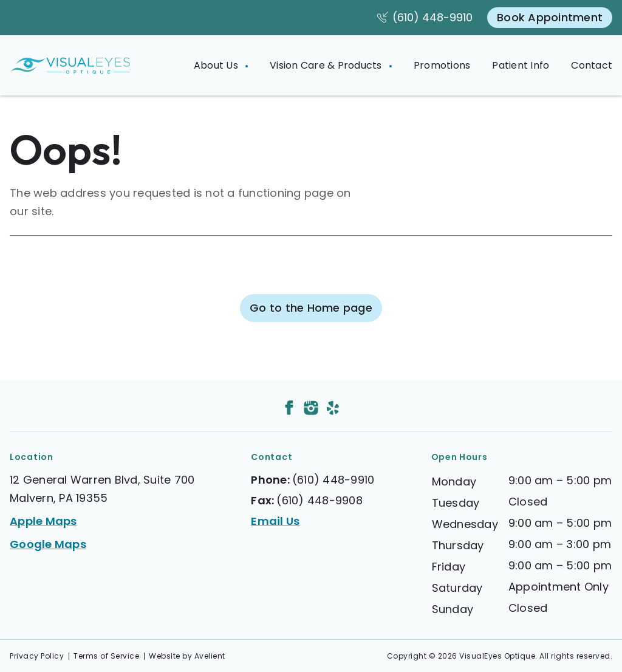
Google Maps (48, 544)
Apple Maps (43, 521)
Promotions (442, 65)
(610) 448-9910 (432, 17)
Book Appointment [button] (550, 17)
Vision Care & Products (327, 65)
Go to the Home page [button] (311, 308)
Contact (592, 65)
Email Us (275, 521)
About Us (217, 65)
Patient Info (521, 65)
